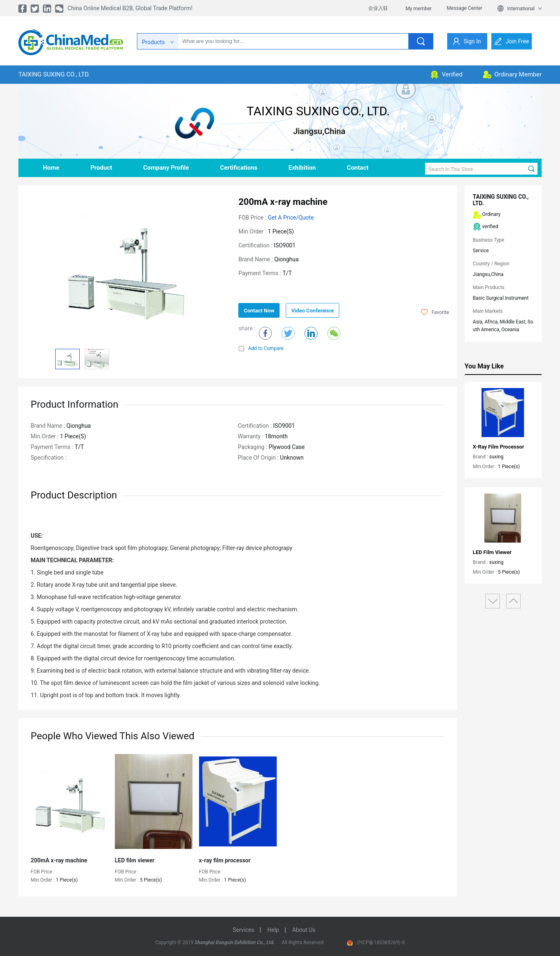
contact (358, 168)
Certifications (239, 168)
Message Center (465, 8)
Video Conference (312, 311)
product (101, 168)
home (51, 168)
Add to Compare (261, 348)
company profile (166, 168)
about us (304, 930)
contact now (259, 311)
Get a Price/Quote (291, 218)
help (273, 930)
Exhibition (302, 168)
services (243, 930)
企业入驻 (378, 8)
